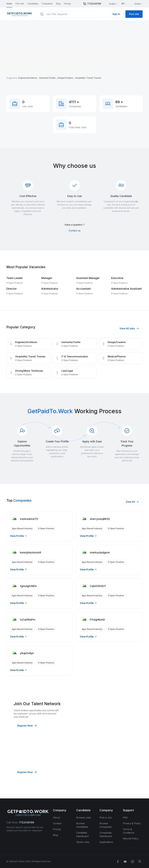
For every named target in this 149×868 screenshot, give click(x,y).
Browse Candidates (82, 825)
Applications (106, 842)
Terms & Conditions (129, 831)
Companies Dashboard (106, 834)
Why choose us (75, 166)
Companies (47, 4)
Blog (58, 4)
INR (123, 4)
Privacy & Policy (132, 823)
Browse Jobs (84, 818)
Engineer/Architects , (29, 78)
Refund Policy (131, 839)
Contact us (74, 231)
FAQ (125, 818)
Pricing (67, 4)
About (56, 818)
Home (9, 4)
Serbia (136, 4)
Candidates (33, 4)
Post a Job (106, 818)
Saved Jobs (83, 842)
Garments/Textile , (48, 78)
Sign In (116, 14)
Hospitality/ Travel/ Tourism (88, 78)
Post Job (134, 14)
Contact (57, 823)
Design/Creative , (66, 78)
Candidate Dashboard (82, 834)
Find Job (20, 4)
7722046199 (92, 4)
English (111, 4)
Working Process (98, 411)
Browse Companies (106, 825)
